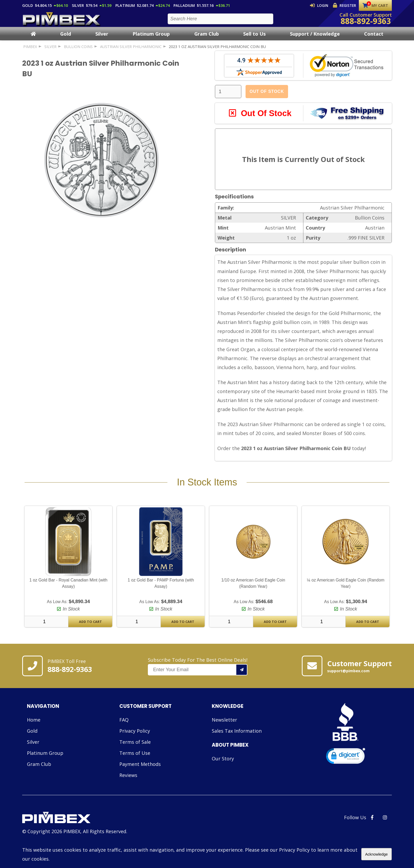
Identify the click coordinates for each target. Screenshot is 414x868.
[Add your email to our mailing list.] (242, 682)
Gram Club (207, 38)
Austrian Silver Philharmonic (131, 51)
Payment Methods (140, 776)
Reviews (128, 787)
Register (346, 5)
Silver (102, 38)
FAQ (124, 732)
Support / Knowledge (315, 38)
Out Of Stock (267, 96)
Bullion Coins (78, 51)
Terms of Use (135, 765)
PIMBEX (30, 51)
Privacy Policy (135, 743)
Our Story (223, 771)
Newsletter (224, 732)
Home (34, 732)
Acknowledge (377, 854)
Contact (374, 38)
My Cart (375, 5)
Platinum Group (151, 38)
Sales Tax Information (237, 743)
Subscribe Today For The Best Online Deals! (198, 678)
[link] (346, 769)
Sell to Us (254, 38)
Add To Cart (90, 634)
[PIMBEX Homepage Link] (62, 21)
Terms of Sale (135, 754)
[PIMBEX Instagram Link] (385, 829)
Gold (66, 38)
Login (322, 5)
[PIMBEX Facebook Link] (372, 829)
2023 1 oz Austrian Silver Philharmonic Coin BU (217, 51)
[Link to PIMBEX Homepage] (75, 830)
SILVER (50, 51)
